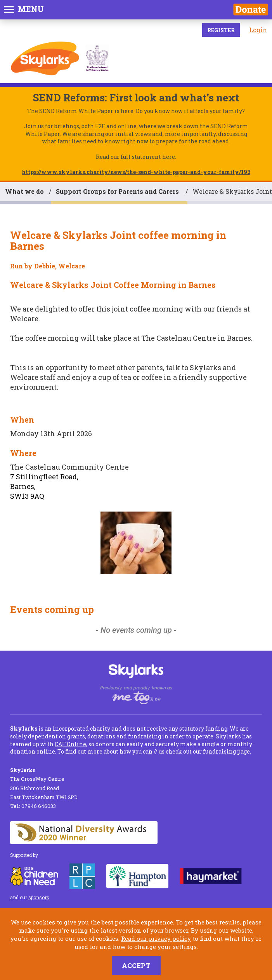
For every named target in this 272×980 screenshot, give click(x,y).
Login (258, 30)
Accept (136, 965)
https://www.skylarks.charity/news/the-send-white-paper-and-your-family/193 (136, 172)
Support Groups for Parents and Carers (118, 191)
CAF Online (70, 744)
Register (221, 30)
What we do (24, 191)
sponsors (39, 897)
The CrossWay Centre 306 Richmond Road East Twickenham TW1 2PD (44, 783)
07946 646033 (33, 806)
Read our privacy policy (156, 938)
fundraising (219, 751)
